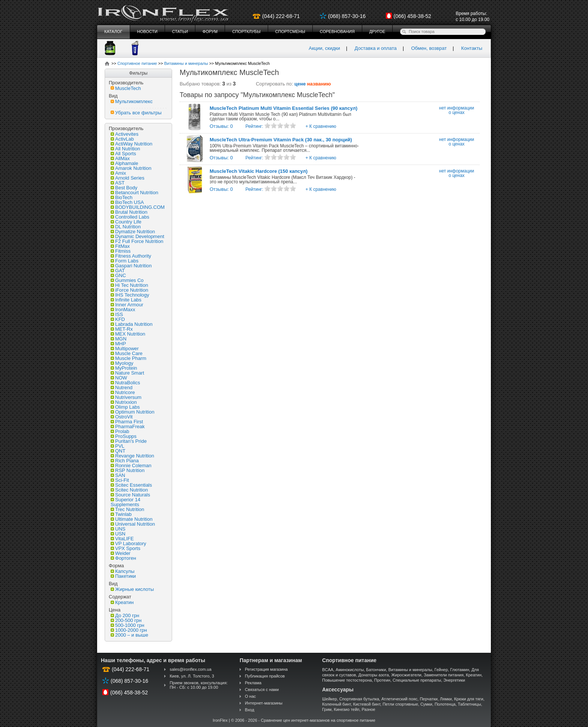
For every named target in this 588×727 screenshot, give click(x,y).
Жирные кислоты (132, 589)
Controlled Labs (130, 217)
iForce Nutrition (129, 290)
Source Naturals (130, 495)
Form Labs (124, 261)
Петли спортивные (400, 704)
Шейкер (330, 699)
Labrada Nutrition (132, 324)
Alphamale (124, 163)
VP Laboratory (128, 543)
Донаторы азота (374, 675)
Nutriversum (126, 397)
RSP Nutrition (128, 470)
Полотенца (445, 704)
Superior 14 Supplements (125, 502)
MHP (118, 344)
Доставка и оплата (376, 48)
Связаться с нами (262, 690)
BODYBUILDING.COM (138, 207)
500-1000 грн (127, 625)
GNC (118, 275)
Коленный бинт (336, 704)
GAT (118, 271)
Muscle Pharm (128, 358)
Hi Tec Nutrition (129, 285)
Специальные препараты (417, 680)
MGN (118, 339)
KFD (118, 319)
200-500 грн (126, 620)
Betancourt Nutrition (134, 193)
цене (300, 84)
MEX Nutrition (128, 334)
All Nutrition (125, 149)
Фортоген (123, 558)
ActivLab (122, 139)
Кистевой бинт (367, 704)
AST (118, 183)
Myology (122, 363)
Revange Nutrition (132, 456)
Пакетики (123, 576)
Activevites (124, 134)
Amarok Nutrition (131, 168)
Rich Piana (125, 461)
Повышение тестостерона (347, 680)
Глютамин (460, 670)
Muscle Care (127, 353)
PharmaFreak (128, 426)
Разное (368, 709)
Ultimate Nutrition (132, 519)
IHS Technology (130, 295)
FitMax (120, 246)
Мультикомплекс (132, 101)
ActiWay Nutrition (131, 144)
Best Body (124, 188)
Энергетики (454, 680)
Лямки (446, 699)
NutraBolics (125, 383)
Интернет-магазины (264, 703)
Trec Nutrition (127, 509)
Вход (250, 710)
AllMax (120, 158)
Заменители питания (444, 675)
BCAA (328, 670)
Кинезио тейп (346, 709)
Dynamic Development (137, 236)
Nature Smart (127, 373)
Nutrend (121, 387)
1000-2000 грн (129, 630)
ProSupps (124, 436)
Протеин (382, 680)
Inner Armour (127, 305)
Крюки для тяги (469, 699)
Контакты (472, 48)
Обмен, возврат (429, 48)
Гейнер (441, 670)
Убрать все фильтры (136, 113)
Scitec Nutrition (129, 490)
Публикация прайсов (265, 676)
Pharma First (127, 422)
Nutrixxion (124, 402)
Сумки (426, 704)
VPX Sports (125, 548)
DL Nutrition (126, 227)
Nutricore (123, 392)
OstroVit (122, 417)
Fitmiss (121, 251)
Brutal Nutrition (129, 212)
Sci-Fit (120, 480)
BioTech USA (127, 202)
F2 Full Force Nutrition (137, 241)
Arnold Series (127, 178)
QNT (118, 451)
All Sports (123, 154)
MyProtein (124, 368)
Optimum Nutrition (133, 412)
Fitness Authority (131, 256)
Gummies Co (127, 280)
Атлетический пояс (399, 699)
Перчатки (429, 699)
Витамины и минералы (410, 670)
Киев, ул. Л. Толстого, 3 (192, 676)
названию (319, 84)
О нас (250, 696)
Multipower (125, 349)
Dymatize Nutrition (133, 232)
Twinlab (121, 514)
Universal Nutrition (133, 524)
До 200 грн (125, 615)
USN (118, 534)
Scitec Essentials (131, 485)
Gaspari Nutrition (131, 266)
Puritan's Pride (129, 441)
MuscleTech (126, 88)
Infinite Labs (126, 300)
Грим (327, 709)
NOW (119, 378)
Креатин (122, 602)
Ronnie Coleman (131, 465)
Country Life (126, 222)
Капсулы (123, 571)
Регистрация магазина (266, 669)
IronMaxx (123, 310)
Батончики (376, 670)
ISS (117, 314)
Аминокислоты (350, 670)
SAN (118, 475)
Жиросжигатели (406, 675)
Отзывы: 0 (221, 126)
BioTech (121, 197)
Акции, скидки (324, 48)
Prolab (120, 431)
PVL (118, 446)
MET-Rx (122, 329)
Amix (118, 173)
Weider (121, 553)
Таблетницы (469, 704)
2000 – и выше (129, 635)
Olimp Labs (125, 407)
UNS (118, 529)
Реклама (253, 683)
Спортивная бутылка (359, 699)
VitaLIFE (122, 539)
